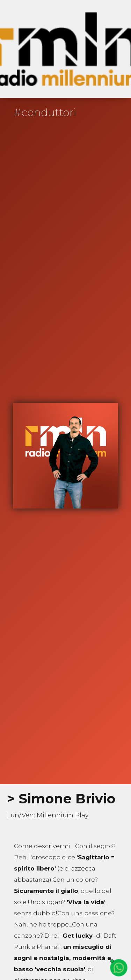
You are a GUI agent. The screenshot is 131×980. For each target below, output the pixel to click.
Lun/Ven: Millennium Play (48, 815)
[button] (114, 49)
